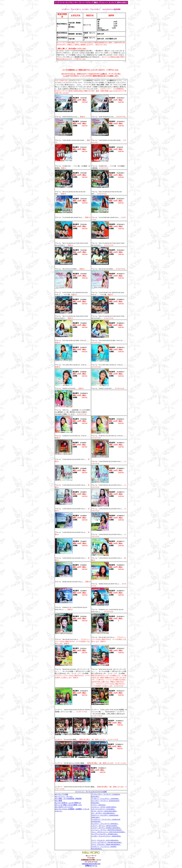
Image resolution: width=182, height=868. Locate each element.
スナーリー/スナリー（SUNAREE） (103, 809)
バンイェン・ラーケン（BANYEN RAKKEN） (107, 830)
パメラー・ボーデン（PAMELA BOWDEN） (106, 828)
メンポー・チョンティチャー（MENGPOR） (106, 836)
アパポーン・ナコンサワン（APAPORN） (105, 799)
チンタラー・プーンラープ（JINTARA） (105, 824)
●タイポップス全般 (62, 794)
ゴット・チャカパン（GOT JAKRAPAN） (105, 840)
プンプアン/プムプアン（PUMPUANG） (105, 834)
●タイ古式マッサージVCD (64, 807)
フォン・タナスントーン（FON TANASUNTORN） (108, 832)
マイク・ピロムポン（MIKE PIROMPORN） (106, 844)
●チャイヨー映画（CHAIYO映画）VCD (68, 805)
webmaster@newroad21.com (91, 864)
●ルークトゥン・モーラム (64, 796)
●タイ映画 (58, 801)
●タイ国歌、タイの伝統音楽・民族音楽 (68, 799)
